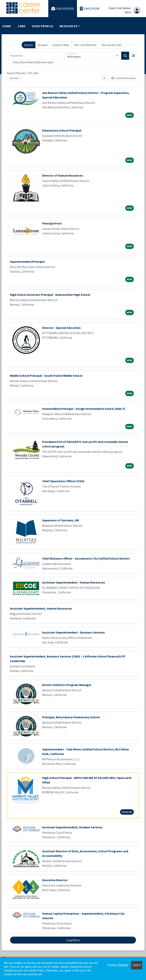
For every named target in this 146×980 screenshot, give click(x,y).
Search (29, 45)
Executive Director (55, 880)
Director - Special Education (61, 328)
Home (7, 26)
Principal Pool (52, 223)
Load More (73, 940)
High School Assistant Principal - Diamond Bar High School (50, 295)
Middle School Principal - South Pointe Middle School (46, 376)
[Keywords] (36, 56)
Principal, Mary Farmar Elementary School (71, 717)
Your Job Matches (85, 45)
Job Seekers (63, 9)
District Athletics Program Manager (67, 685)
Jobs (21, 26)
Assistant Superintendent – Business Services (73, 632)
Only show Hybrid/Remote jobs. (33, 62)
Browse (43, 45)
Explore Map (61, 45)
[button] (133, 56)
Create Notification (124, 78)
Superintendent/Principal (27, 262)
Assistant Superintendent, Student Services (72, 827)
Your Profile (43, 26)
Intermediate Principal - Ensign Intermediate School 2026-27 (84, 409)
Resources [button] (69, 26)
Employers (90, 9)
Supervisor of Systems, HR (61, 520)
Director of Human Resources (63, 175)
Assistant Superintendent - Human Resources (74, 582)
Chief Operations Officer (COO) (63, 481)
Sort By (14, 78)
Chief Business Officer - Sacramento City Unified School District (86, 558)
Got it (137, 965)
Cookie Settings (118, 965)
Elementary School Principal (62, 130)
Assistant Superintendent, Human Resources (41, 608)
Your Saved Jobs (112, 45)
